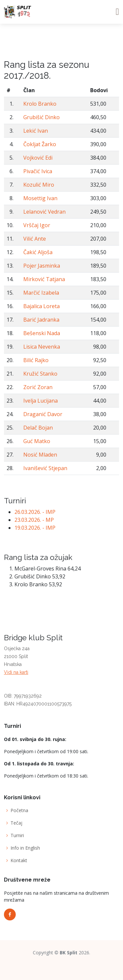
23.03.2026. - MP (34, 520)
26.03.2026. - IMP (35, 512)
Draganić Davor (43, 414)
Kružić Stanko (40, 374)
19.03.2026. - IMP (35, 528)
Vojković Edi (38, 158)
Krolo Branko (40, 104)
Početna (19, 810)
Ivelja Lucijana (41, 401)
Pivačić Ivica (38, 171)
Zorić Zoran (38, 387)
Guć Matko (37, 441)
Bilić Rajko (36, 360)
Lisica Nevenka (42, 347)
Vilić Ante (35, 239)
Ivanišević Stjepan (45, 468)
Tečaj (16, 823)
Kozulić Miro (39, 185)
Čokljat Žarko (40, 144)
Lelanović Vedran (44, 212)
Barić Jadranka (41, 320)
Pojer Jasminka (42, 266)
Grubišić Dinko (41, 117)
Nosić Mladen (40, 455)
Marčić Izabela (41, 293)
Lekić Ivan (36, 131)
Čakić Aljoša (38, 252)
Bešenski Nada (42, 333)
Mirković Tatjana (44, 279)
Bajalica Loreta (41, 306)
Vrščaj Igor (37, 225)
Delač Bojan (38, 428)
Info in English (25, 848)
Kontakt (19, 861)
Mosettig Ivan (40, 198)
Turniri (17, 835)
